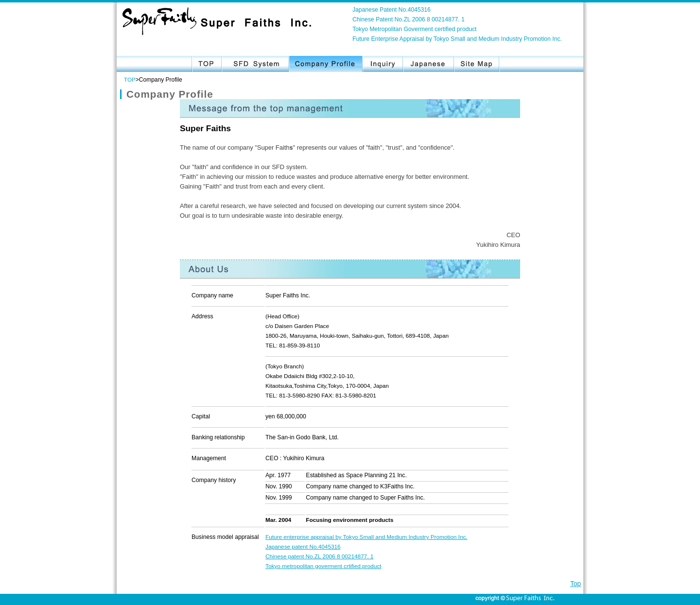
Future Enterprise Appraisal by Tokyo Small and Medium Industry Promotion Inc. (457, 39)
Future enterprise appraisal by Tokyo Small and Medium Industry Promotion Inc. (367, 537)
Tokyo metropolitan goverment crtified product (323, 566)
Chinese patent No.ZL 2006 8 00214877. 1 (319, 556)
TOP (130, 79)
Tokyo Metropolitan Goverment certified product (414, 29)
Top (576, 584)
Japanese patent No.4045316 (303, 546)
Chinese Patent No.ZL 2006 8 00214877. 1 (409, 19)
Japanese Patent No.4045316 (392, 10)
